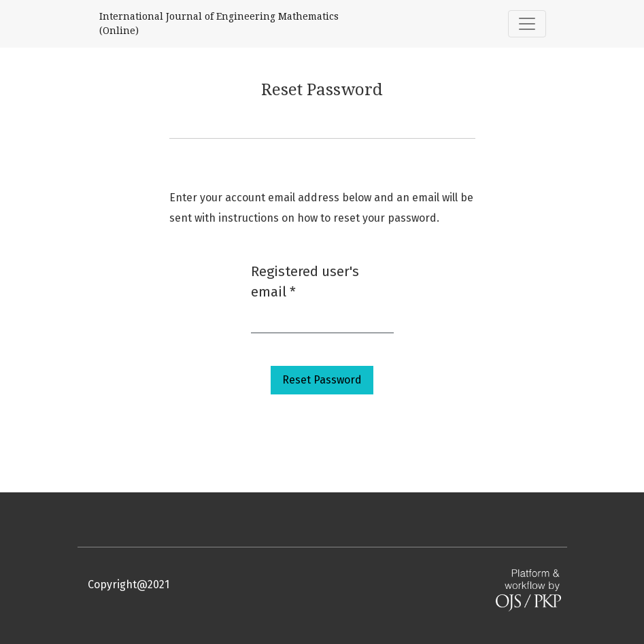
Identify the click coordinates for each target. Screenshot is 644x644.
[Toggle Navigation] (527, 24)
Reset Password (322, 380)
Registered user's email (305, 282)
